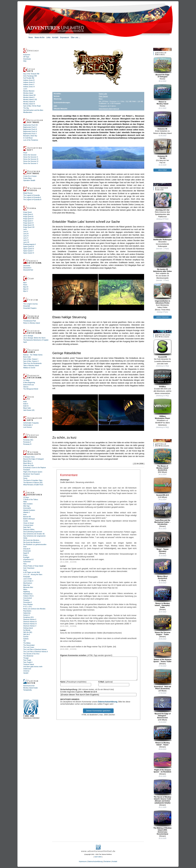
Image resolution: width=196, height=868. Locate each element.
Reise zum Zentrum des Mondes (34, 609)
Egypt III (26, 553)
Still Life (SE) (28, 632)
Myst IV (26, 289)
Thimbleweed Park (30, 321)
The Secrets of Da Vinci (31, 654)
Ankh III (26, 406)
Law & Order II (28, 581)
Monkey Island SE (29, 95)
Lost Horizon (28, 427)
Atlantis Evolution (29, 510)
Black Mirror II (28, 463)
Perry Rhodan (28, 604)
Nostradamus (28, 594)
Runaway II (27, 442)
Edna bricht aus (29, 385)
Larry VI (26, 240)
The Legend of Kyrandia (31, 195)
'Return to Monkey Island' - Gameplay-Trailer (163, 597)
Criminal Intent (28, 525)
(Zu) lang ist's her (163, 201)
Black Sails (27, 408)
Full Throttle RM (29, 78)
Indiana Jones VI (29, 87)
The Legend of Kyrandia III (32, 200)
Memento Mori (28, 587)
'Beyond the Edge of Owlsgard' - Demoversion (163, 707)
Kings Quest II (28, 214)
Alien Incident (28, 504)
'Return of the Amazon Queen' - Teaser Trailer (163, 652)
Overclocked (28, 598)
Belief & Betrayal (29, 519)
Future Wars (27, 178)
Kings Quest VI (28, 223)
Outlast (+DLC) (28, 596)
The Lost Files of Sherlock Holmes (35, 649)
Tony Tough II (28, 662)
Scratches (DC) (28, 617)
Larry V (26, 238)
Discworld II (27, 268)
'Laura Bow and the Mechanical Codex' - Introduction (163, 514)
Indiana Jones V (29, 85)
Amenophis (27, 508)
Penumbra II (27, 602)
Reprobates (27, 611)
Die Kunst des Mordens (31, 540)
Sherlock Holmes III (30, 622)
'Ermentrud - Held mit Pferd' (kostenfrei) (163, 679)
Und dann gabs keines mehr (33, 667)
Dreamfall (27, 306)
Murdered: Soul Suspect (31, 474)
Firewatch (27, 470)
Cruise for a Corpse (30, 176)
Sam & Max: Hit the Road (32, 106)
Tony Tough (27, 660)
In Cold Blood (28, 138)
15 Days (26, 497)
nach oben (98, 857)
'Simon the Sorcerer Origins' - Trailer (163, 625)
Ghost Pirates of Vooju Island (33, 566)
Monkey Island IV (29, 104)
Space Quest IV (29, 249)
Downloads (27, 59)
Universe (26, 671)
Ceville (26, 521)
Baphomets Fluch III (30, 129)
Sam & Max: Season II (31, 361)
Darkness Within (29, 530)
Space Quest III (29, 247)
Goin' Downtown (29, 568)
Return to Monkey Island (32, 323)
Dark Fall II (27, 527)
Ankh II (26, 404)
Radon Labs (103, 94)
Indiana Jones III (29, 80)
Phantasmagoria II (29, 244)
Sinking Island (28, 628)
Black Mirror (27, 461)
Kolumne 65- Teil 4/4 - (163, 149)
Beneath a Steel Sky (30, 136)
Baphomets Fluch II (30, 127)
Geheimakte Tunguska (31, 423)
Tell (24, 641)
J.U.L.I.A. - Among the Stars (33, 575)
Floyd (25, 153)
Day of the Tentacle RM (31, 74)
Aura (25, 515)
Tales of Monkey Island (31, 366)
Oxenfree (26, 476)
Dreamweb (27, 551)
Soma (25, 478)
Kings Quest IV (28, 219)
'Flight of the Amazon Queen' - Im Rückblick (163, 762)
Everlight (26, 557)
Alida (25, 502)
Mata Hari (27, 585)
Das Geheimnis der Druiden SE (34, 534)
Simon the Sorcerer (30, 155)
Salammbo (27, 613)
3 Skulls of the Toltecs (31, 500)
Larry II (26, 232)
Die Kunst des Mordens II (32, 542)
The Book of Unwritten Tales (33, 480)
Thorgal (26, 658)
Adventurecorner (29, 686)
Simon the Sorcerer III (31, 159)
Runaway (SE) (28, 440)
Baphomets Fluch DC (31, 125)
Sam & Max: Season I (31, 359)
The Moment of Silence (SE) (33, 483)
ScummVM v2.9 (163, 487)
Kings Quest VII (29, 225)
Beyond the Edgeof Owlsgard (163, 67)
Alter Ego (26, 506)
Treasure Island (29, 664)
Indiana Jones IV (29, 82)
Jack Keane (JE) (29, 410)
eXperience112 (28, 560)
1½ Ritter (26, 380)
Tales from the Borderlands (32, 363)
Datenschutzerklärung (108, 706)
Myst (25, 283)
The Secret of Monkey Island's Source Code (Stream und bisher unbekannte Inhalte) (163, 791)
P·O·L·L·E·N (27, 607)
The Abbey (27, 643)
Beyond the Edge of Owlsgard (33, 459)
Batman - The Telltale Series (33, 355)
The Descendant (29, 645)
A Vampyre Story (29, 457)
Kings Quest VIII (29, 227)
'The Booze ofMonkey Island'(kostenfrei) (163, 460)
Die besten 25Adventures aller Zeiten (163, 262)
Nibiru (25, 590)
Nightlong (26, 592)
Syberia (26, 639)
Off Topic (26, 57)
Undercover (27, 669)
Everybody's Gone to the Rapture (35, 468)
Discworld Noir (28, 270)
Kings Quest (27, 212)
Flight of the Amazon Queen (33, 472)
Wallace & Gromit (29, 368)
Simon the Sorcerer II (30, 157)
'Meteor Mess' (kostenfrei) (163, 569)
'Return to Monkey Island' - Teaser (163, 735)
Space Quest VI (29, 253)
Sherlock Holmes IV (30, 624)
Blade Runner (28, 193)
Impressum (83, 861)
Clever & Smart (28, 523)
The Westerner (28, 656)
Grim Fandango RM (30, 76)
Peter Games (103, 96)
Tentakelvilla (27, 690)
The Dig (26, 108)
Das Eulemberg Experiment (33, 532)
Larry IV (26, 236)
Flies (25, 564)
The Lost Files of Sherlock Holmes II (36, 652)
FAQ (25, 61)
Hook (25, 570)
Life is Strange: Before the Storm (34, 338)
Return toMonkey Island (163, 94)
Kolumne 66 (163, 120)
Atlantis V (26, 512)
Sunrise (26, 637)
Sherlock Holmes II (30, 619)
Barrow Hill (27, 517)
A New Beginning (29, 383)
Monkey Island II (29, 97)
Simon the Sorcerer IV (31, 161)
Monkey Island (28, 93)
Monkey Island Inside (30, 688)
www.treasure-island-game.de (109, 109)
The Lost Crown (29, 647)
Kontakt (115, 861)
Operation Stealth (29, 180)
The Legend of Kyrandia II (32, 197)
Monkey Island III (29, 102)
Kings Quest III (28, 217)
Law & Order (28, 579)
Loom (25, 89)
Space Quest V (28, 251)
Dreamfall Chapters (30, 308)
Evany (25, 555)
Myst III (26, 287)
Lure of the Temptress (31, 140)
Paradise (26, 600)
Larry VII (26, 242)
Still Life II (27, 634)
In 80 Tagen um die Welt (31, 572)
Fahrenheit (27, 562)
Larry (25, 229)
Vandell (26, 673)
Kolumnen (27, 55)
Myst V (26, 291)
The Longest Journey (30, 304)
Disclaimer (107, 861)
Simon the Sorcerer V (31, 163)
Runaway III (27, 444)
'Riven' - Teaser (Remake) (163, 542)
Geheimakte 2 (28, 425)
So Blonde (27, 630)
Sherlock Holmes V (30, 626)
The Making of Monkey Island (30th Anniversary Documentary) (163, 822)
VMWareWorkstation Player (163, 409)
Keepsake (27, 577)
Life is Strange (28, 336)
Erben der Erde (28, 465)
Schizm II (26, 615)
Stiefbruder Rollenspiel (163, 231)
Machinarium (28, 583)
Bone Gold (27, 357)
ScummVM (163, 348)
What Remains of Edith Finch (33, 485)
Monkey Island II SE (30, 100)
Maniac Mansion (29, 91)
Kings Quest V (28, 221)
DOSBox (163, 378)
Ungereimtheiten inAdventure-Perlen (163, 293)
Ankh (25, 402)
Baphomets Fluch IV (30, 131)
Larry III (26, 234)
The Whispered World (31, 389)
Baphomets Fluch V (30, 134)
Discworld (27, 266)
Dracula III (27, 549)
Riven (25, 285)
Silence (26, 387)
